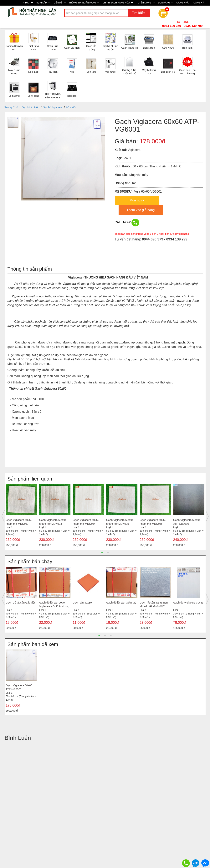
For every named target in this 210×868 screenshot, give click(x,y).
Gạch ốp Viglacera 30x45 (188, 603)
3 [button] (111, 635)
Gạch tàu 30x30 (82, 603)
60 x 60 (71, 107)
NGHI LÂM (43, 3)
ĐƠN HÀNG (166, 3)
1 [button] (102, 553)
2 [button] (108, 553)
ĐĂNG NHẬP (183, 3)
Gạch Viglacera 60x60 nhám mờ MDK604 (86, 522)
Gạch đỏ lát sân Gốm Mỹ (121, 603)
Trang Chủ (11, 107)
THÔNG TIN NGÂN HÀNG (84, 3)
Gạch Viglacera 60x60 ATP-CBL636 (187, 522)
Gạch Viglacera (53, 107)
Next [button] (207, 516)
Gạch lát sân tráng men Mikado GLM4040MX (154, 604)
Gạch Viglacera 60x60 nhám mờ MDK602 (19, 522)
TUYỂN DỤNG (145, 3)
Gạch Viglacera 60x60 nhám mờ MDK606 (153, 522)
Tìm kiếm (138, 13)
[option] (21, 516)
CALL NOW (127, 223)
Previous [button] (3, 516)
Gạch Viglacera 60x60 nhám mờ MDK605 (120, 522)
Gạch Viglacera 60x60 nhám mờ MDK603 (53, 522)
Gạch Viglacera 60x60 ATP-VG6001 (19, 687)
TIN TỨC (27, 3)
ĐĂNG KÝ (199, 3)
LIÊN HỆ (60, 3)
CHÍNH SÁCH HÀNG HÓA (118, 3)
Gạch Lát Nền (31, 107)
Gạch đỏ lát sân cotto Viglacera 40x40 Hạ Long (54, 604)
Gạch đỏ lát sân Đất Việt (20, 603)
